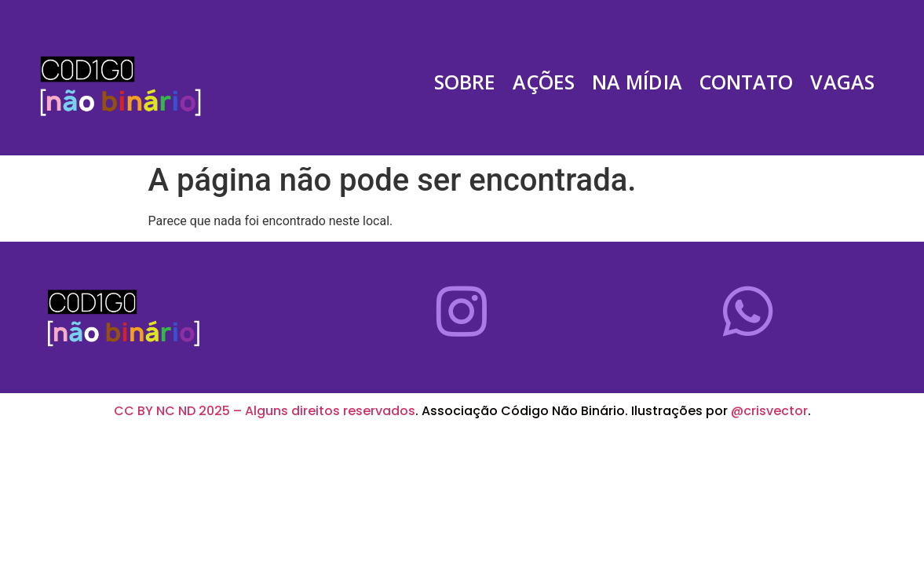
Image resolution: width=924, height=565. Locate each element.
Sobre (465, 82)
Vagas (842, 82)
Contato (747, 82)
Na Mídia (637, 82)
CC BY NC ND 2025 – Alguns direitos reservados (265, 411)
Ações (544, 82)
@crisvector (769, 411)
